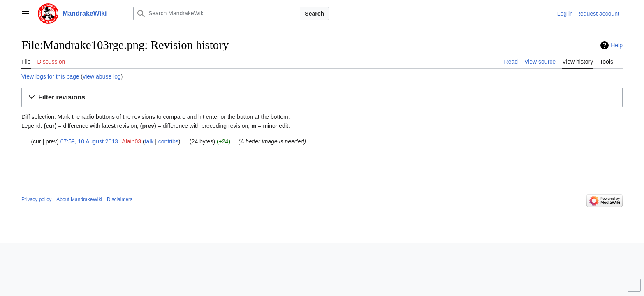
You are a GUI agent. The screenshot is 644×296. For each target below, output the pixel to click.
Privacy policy (36, 199)
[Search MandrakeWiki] (217, 14)
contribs (168, 141)
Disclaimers (120, 199)
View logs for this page (50, 76)
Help (617, 45)
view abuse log (102, 76)
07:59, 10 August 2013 (89, 141)
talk (149, 141)
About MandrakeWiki (79, 199)
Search (314, 14)
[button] (322, 98)
